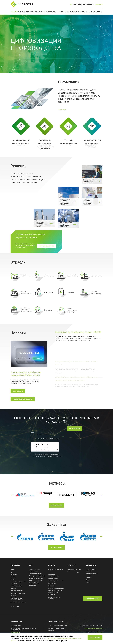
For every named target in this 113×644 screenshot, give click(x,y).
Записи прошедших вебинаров (92, 574)
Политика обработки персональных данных (17, 599)
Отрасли (73, 12)
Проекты (13, 572)
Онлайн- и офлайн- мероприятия (91, 570)
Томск (62, 628)
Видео (88, 582)
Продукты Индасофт (39, 12)
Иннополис (51, 631)
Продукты (71, 565)
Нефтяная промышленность (56, 569)
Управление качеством (36, 573)
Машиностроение (53, 578)
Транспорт (51, 586)
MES (31, 565)
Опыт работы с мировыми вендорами (18, 583)
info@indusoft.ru (15, 632)
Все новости (18, 391)
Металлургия (52, 583)
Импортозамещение (16, 586)
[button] (12, 495)
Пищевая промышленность (56, 588)
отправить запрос (47, 246)
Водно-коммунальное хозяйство (54, 598)
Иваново (50, 628)
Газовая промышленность (56, 572)
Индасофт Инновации (17, 591)
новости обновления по (23, 399)
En (99, 12)
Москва (50, 626)
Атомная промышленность (56, 581)
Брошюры (89, 577)
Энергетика (52, 595)
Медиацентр (83, 12)
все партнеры (56, 509)
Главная (14, 12)
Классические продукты (74, 572)
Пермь (65, 626)
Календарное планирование (37, 576)
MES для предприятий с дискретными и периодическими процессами (36, 583)
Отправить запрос (93, 599)
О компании (24, 12)
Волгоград (57, 628)
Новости (13, 569)
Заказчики (14, 574)
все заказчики (56, 551)
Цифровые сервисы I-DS (74, 569)
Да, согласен (95, 637)
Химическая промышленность (53, 575)
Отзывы (13, 579)
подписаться (86, 429)
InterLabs (100, 632)
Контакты (93, 12)
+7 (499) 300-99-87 (84, 5)
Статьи (88, 580)
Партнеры (13, 588)
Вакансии (13, 596)
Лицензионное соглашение (18, 602)
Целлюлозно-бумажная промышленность (55, 591)
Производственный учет (36, 578)
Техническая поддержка (18, 593)
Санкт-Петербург (58, 626)
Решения (52, 12)
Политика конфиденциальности (94, 628)
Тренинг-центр (63, 12)
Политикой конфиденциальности (28, 456)
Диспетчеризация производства (34, 570)
